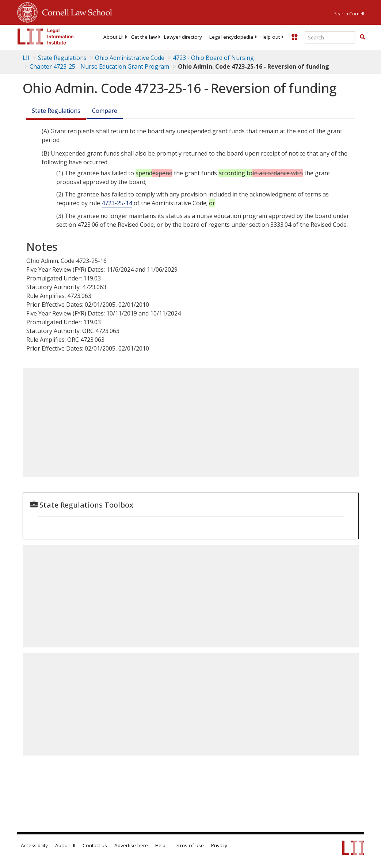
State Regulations (62, 58)
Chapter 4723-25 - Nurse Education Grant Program (99, 66)
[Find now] (362, 37)
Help (160, 845)
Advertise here (131, 845)
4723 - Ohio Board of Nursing (213, 58)
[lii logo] (46, 37)
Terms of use (188, 845)
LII (26, 58)
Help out (270, 37)
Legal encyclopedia (231, 37)
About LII (113, 37)
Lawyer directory (183, 37)
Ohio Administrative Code (130, 58)
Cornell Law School (75, 11)
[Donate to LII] (294, 37)
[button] (362, 37)
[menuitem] (113, 37)
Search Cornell (349, 14)
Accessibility (34, 845)
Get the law (144, 37)
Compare (105, 111)
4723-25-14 (117, 203)
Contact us (95, 845)
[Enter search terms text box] (330, 37)
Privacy (219, 845)
